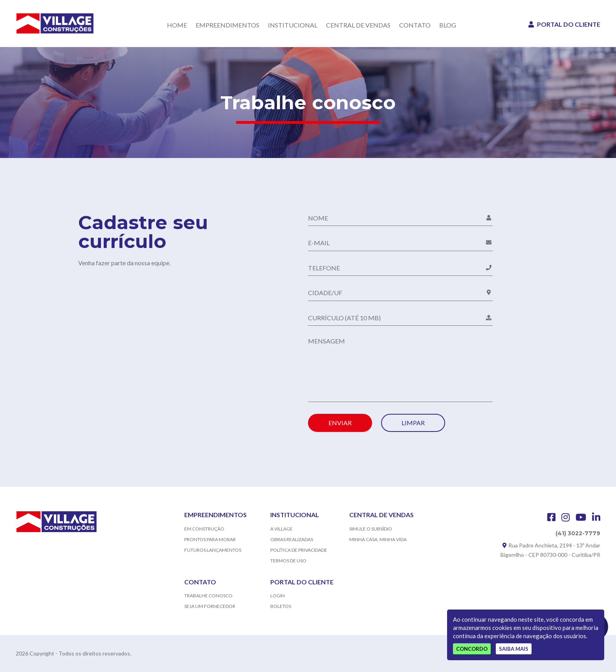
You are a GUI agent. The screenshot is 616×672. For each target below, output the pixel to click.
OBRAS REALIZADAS (292, 539)
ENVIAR (340, 423)
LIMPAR (413, 423)
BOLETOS (281, 606)
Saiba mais (514, 649)
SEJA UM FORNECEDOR (210, 606)
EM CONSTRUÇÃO (204, 529)
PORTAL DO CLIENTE (564, 24)
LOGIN (278, 596)
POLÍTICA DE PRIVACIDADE (299, 550)
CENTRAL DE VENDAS (358, 25)
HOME (177, 25)
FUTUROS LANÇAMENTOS (213, 550)
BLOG (448, 25)
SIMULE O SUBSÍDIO (371, 529)
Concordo (472, 649)
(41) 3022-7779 (578, 533)
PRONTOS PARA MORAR (210, 539)
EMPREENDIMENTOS (227, 25)
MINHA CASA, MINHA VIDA (378, 539)
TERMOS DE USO (288, 561)
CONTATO (415, 25)
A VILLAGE (281, 529)
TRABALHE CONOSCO (208, 596)
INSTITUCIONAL (293, 25)
